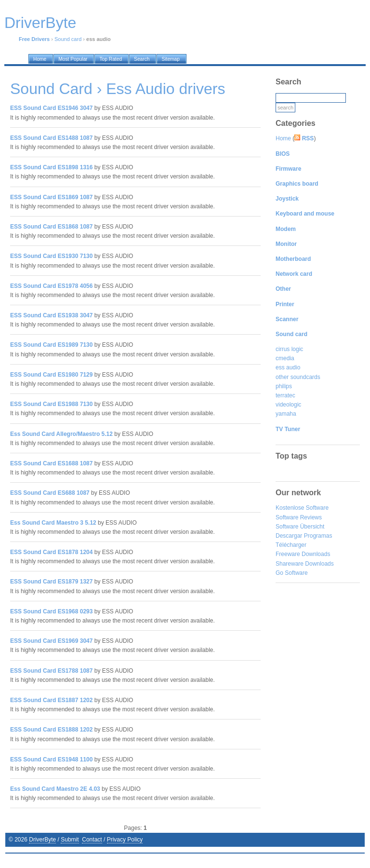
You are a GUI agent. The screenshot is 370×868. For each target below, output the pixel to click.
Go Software (292, 573)
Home (283, 138)
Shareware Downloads (305, 564)
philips (284, 386)
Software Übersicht (300, 527)
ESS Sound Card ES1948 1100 (51, 759)
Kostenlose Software (302, 508)
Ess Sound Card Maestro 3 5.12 (53, 523)
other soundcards (298, 377)
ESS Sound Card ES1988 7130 (51, 404)
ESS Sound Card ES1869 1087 (51, 197)
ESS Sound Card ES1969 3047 (51, 641)
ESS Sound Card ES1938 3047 (51, 315)
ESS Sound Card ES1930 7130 (51, 256)
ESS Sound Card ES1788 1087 (51, 671)
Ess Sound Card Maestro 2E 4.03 (55, 789)
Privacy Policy (125, 840)
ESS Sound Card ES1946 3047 (51, 108)
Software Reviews (299, 517)
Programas (318, 536)
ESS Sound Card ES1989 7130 (51, 345)
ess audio (288, 367)
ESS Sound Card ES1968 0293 (51, 611)
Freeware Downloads (303, 554)
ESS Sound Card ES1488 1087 (51, 138)
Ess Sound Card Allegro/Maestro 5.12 (61, 434)
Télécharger (291, 545)
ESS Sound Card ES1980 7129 (51, 375)
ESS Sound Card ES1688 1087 (51, 463)
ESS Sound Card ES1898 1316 (51, 167)
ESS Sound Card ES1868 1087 (51, 227)
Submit (70, 840)
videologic (288, 405)
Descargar (289, 536)
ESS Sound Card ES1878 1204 (51, 552)
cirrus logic (289, 349)
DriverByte (42, 840)
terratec (285, 395)
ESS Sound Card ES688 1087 (50, 493)
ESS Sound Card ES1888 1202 (51, 730)
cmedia (285, 358)
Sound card (68, 39)
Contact (92, 840)
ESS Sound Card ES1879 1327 (51, 582)
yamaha (286, 414)
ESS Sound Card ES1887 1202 (51, 700)
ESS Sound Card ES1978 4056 (51, 286)
